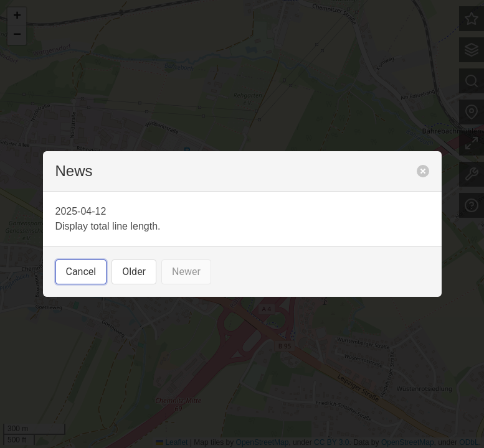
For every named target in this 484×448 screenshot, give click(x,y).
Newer (186, 272)
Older (134, 272)
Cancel (81, 272)
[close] (423, 171)
